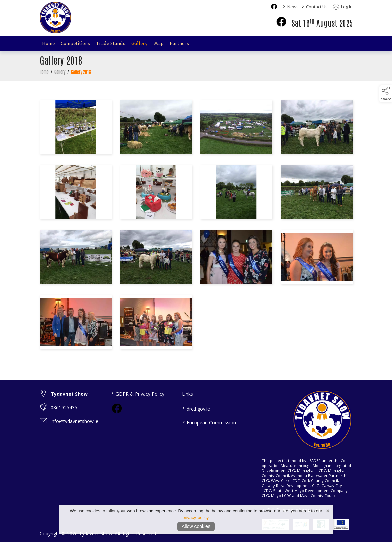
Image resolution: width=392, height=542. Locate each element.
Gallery (60, 72)
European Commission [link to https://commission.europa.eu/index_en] (209, 422)
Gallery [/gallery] (139, 43)
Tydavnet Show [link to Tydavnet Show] (69, 394)
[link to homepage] (55, 18)
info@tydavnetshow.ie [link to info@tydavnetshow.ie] (74, 421)
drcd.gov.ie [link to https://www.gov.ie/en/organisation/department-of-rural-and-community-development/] (196, 408)
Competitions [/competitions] (75, 43)
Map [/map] (159, 43)
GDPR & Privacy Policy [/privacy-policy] (138, 393)
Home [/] (48, 43)
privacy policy (195, 517)
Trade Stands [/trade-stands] (111, 43)
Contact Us (317, 7)
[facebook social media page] (274, 7)
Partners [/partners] (179, 43)
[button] (386, 94)
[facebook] (281, 22)
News (293, 7)
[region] (196, 226)
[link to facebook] (117, 408)
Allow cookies (196, 526)
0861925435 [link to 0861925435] (64, 408)
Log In (343, 7)
